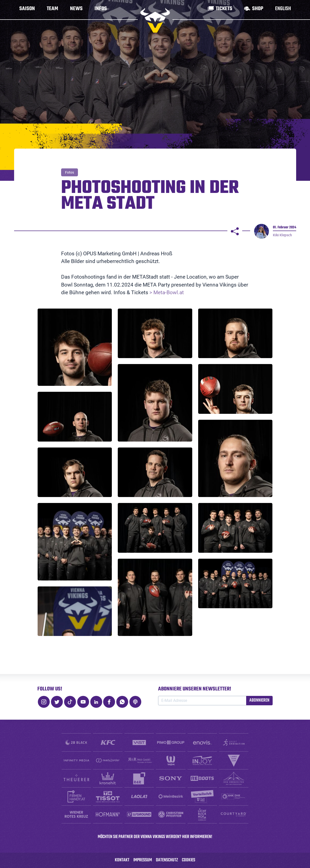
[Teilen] (235, 231)
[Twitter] (57, 702)
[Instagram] (44, 702)
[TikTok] (70, 702)
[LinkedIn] (96, 702)
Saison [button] (27, 10)
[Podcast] (135, 702)
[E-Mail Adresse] (202, 701)
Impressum (143, 860)
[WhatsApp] (122, 702)
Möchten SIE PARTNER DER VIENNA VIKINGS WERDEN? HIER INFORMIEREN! (155, 837)
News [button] (76, 10)
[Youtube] (83, 702)
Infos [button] (101, 10)
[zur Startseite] (155, 20)
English (283, 10)
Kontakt (122, 860)
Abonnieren (259, 700)
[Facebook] (109, 702)
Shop (258, 10)
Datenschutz (167, 860)
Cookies (189, 860)
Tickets (224, 10)
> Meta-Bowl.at (166, 292)
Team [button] (52, 10)
